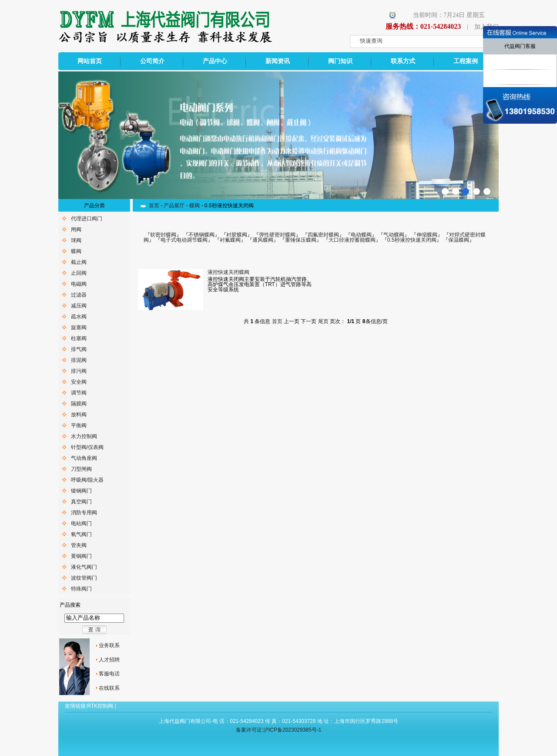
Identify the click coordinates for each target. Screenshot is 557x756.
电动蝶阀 (361, 235)
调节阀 (79, 393)
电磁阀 (79, 284)
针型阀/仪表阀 (87, 447)
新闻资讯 (278, 61)
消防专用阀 (84, 513)
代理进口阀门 (87, 219)
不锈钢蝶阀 (201, 235)
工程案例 (466, 61)
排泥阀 (79, 360)
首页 (154, 206)
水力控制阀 (84, 436)
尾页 (323, 321)
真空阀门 (81, 502)
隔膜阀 (79, 404)
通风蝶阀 (263, 240)
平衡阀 (79, 425)
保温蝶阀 (459, 240)
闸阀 (76, 229)
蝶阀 (76, 251)
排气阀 (79, 349)
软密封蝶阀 (163, 235)
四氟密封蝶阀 (323, 235)
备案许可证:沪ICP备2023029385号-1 (279, 730)
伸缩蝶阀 (427, 235)
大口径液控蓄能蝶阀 (352, 240)
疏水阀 (79, 317)
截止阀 (79, 262)
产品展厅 (174, 206)
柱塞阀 (79, 338)
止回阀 (79, 273)
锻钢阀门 (81, 491)
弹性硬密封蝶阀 (277, 235)
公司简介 (152, 61)
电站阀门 (81, 523)
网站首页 (90, 61)
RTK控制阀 (100, 706)
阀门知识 (340, 61)
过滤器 (79, 295)
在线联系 (109, 688)
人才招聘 (109, 660)
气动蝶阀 (394, 235)
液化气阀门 (84, 567)
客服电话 (109, 674)
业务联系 (109, 645)
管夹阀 (79, 545)
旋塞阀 (79, 327)
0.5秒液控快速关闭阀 (412, 240)
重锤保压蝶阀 (301, 240)
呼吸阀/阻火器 (87, 480)
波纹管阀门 (84, 578)
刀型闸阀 (81, 469)
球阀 (76, 240)
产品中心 (215, 61)
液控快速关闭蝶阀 (228, 272)
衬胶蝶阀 (237, 235)
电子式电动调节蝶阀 (184, 240)
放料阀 (79, 415)
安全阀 (79, 382)
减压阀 (79, 306)
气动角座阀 (84, 458)
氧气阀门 (81, 534)
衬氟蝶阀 (230, 240)
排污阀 (79, 371)
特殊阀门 (81, 589)
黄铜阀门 (81, 556)
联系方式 (403, 61)
